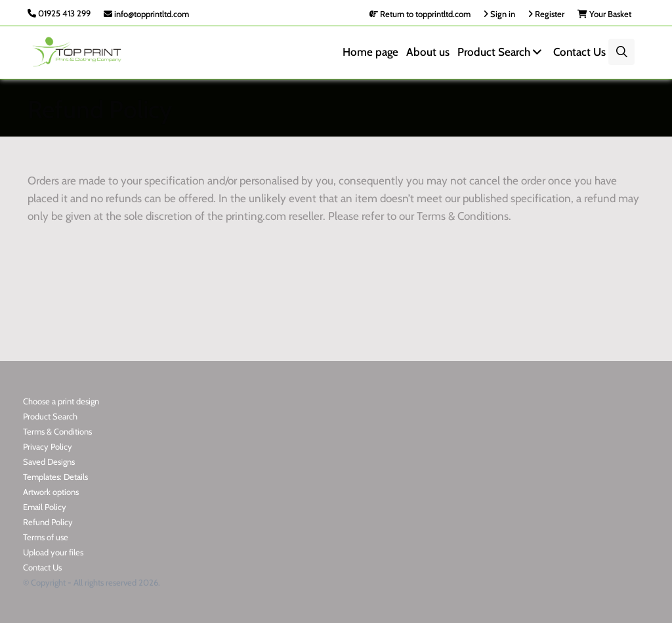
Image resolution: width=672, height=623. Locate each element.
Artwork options (51, 492)
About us (428, 52)
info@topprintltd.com (146, 14)
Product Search (501, 52)
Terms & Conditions (57, 431)
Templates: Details (55, 477)
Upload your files (53, 552)
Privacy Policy (48, 446)
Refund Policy (48, 522)
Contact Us (579, 52)
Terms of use (46, 537)
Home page (370, 52)
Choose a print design (61, 401)
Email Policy (45, 507)
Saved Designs (49, 462)
